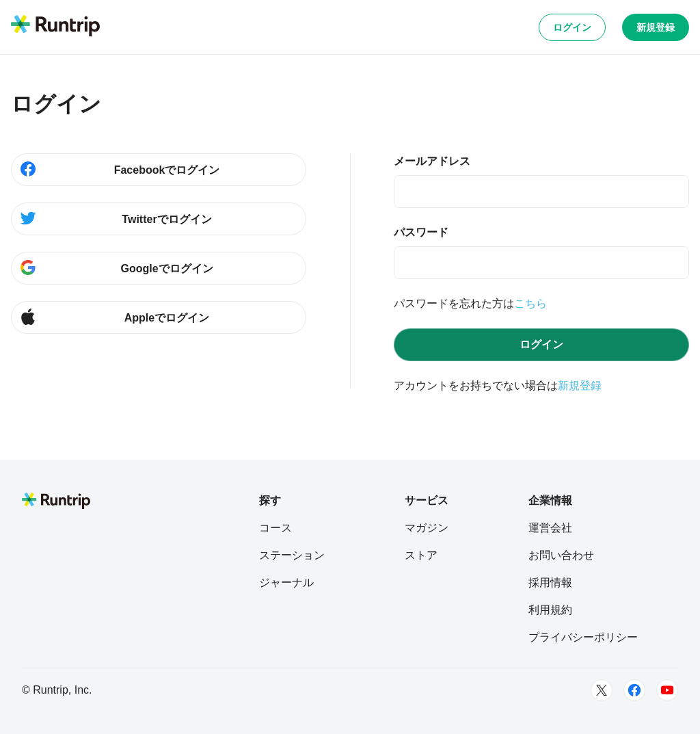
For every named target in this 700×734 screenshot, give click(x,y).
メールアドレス (432, 161)
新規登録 (656, 27)
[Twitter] (602, 690)
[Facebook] (634, 690)
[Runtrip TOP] (55, 27)
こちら (530, 303)
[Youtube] (667, 690)
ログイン (572, 27)
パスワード (421, 232)
